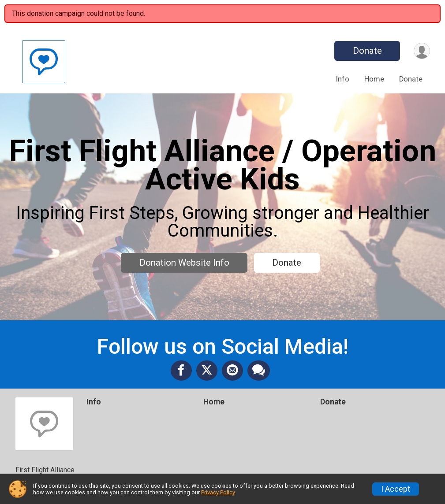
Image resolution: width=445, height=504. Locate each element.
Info (343, 79)
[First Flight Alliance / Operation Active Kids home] (44, 61)
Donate (367, 51)
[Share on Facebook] (181, 371)
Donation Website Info (184, 263)
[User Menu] (422, 51)
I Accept (396, 489)
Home (374, 79)
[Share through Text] (259, 371)
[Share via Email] (232, 371)
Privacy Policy (218, 492)
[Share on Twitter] (207, 371)
